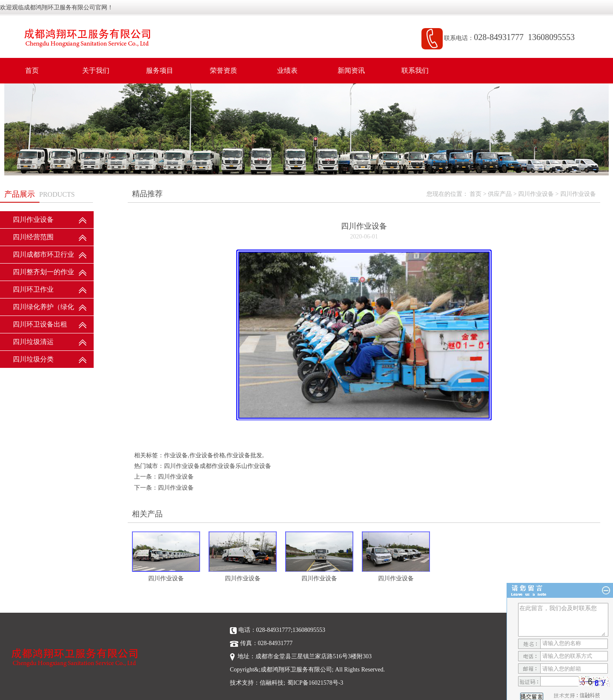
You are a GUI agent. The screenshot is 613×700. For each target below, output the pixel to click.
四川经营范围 (33, 237)
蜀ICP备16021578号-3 (315, 683)
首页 (32, 70)
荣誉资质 (223, 70)
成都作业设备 (218, 466)
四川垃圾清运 (33, 342)
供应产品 (500, 194)
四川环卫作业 (33, 289)
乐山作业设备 (253, 466)
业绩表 (287, 70)
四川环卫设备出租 (40, 324)
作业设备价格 (207, 455)
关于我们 (96, 70)
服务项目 (160, 70)
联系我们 (415, 70)
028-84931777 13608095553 (526, 37)
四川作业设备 (33, 219)
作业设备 (176, 455)
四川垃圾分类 (33, 359)
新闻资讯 (351, 70)
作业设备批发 (244, 455)
